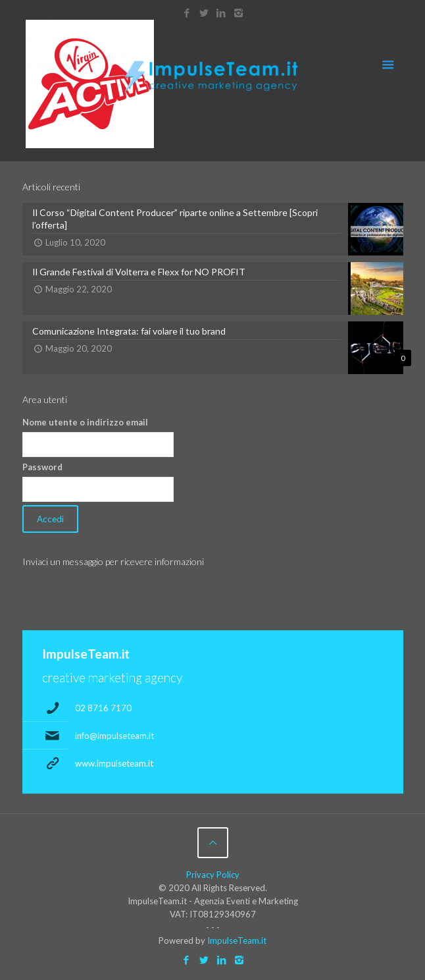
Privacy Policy (213, 875)
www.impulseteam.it (114, 763)
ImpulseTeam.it (237, 940)
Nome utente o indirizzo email (85, 422)
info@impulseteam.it (114, 736)
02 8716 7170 (103, 708)
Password (42, 467)
